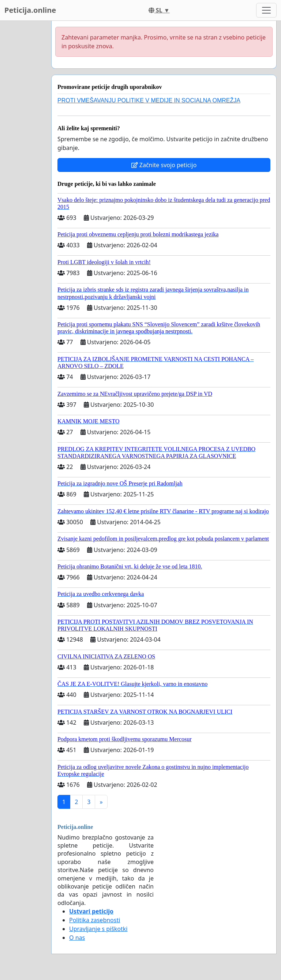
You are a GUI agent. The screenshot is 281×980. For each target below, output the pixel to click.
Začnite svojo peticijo (164, 165)
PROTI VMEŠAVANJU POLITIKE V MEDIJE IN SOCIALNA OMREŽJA (149, 100)
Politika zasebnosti (95, 920)
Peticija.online (30, 10)
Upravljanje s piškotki (98, 929)
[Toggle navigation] (266, 10)
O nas (77, 938)
